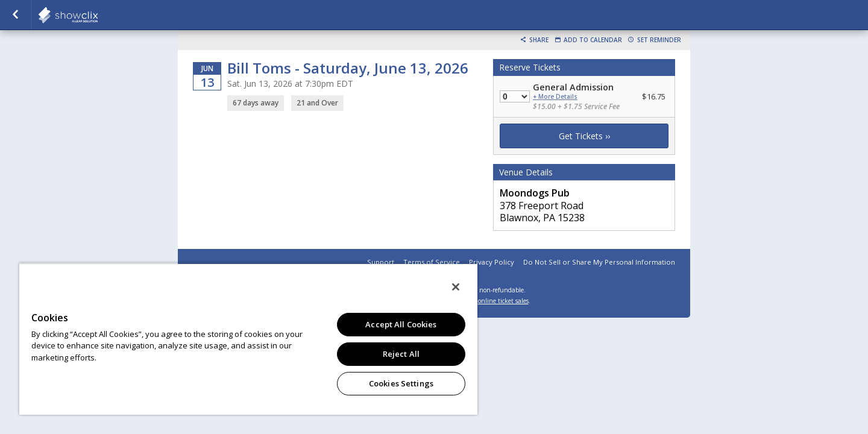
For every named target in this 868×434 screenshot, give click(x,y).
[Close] (456, 287)
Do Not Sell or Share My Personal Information (599, 262)
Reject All (401, 354)
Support (381, 262)
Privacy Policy (492, 262)
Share (539, 40)
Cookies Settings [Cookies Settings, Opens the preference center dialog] (401, 383)
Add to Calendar (593, 40)
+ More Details (555, 97)
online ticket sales (503, 301)
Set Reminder (659, 40)
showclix (98, 15)
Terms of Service (432, 262)
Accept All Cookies (401, 324)
